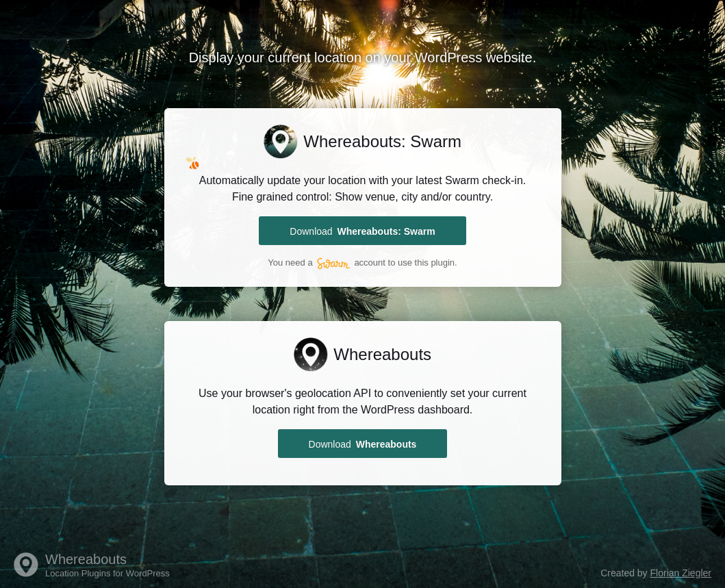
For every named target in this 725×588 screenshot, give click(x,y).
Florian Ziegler (681, 573)
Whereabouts (382, 354)
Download (362, 231)
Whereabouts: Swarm (382, 141)
